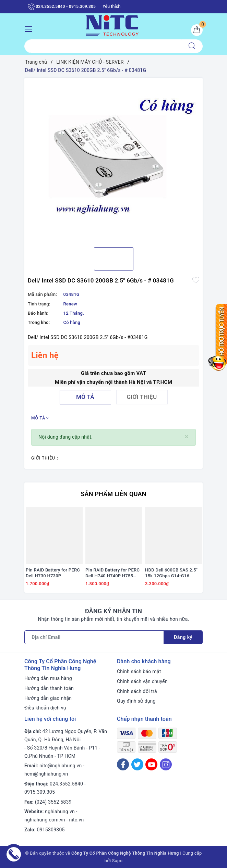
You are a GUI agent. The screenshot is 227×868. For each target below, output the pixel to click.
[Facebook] (123, 764)
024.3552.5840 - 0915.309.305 (62, 7)
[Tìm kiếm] (192, 46)
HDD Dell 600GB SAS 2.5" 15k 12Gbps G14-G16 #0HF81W (171, 573)
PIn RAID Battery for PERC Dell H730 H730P (53, 573)
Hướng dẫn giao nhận (48, 698)
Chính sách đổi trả (137, 691)
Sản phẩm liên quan (113, 494)
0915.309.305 (40, 792)
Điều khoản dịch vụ (45, 708)
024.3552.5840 (66, 784)
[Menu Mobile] (30, 28)
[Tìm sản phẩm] (103, 46)
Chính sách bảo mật (139, 671)
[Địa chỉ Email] (94, 637)
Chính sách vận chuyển (142, 681)
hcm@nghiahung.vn (46, 774)
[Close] (187, 437)
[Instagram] (166, 764)
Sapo (117, 861)
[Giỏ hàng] (197, 30)
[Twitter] (137, 764)
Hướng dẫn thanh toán (49, 688)
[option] (113, 160)
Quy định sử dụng (136, 701)
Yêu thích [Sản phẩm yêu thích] (111, 7)
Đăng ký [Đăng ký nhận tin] (183, 637)
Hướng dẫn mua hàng (48, 678)
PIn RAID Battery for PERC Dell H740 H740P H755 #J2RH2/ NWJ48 (112, 573)
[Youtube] (151, 764)
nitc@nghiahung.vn (61, 766)
